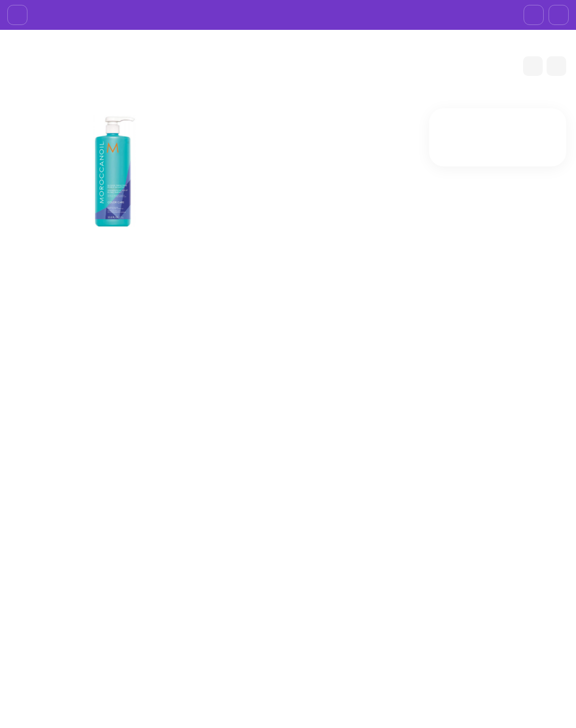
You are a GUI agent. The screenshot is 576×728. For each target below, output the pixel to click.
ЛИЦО (307, 593)
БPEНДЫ (56, 75)
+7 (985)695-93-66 (528, 12)
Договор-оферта (227, 12)
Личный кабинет (415, 593)
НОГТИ (308, 631)
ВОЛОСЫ (214, 486)
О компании (30, 12)
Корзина (403, 581)
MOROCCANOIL (105, 75)
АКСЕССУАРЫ (319, 644)
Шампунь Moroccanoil (154, 486)
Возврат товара (161, 12)
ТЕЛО (305, 619)
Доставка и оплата (92, 12)
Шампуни (253, 486)
